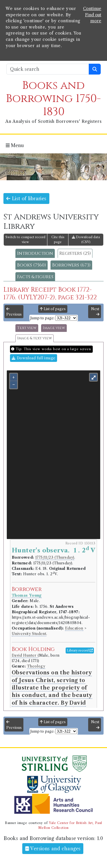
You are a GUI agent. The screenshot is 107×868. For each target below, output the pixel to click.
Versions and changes (53, 849)
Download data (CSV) (86, 239)
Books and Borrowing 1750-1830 (53, 99)
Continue (92, 9)
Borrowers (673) (71, 265)
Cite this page (58, 239)
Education (74, 628)
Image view (54, 328)
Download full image (34, 358)
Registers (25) (75, 253)
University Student (29, 634)
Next (95, 312)
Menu (15, 145)
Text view (27, 328)
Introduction (35, 253)
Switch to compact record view (25, 239)
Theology (36, 666)
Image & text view (35, 338)
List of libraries (26, 199)
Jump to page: (42, 318)
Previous (14, 312)
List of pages (53, 309)
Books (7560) (32, 265)
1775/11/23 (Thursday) (55, 557)
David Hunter (25, 655)
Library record (80, 650)
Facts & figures (35, 277)
